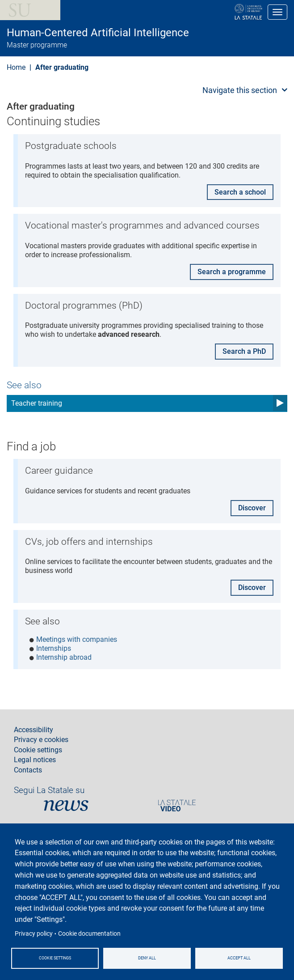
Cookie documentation (89, 933)
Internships (54, 648)
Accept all (239, 958)
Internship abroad (64, 657)
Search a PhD (244, 351)
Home (16, 67)
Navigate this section (240, 90)
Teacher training (37, 403)
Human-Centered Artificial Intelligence (98, 33)
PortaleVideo (177, 805)
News (66, 805)
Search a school (240, 192)
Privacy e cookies (41, 740)
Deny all (147, 958)
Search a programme (232, 272)
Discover (252, 508)
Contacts (28, 770)
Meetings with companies (77, 639)
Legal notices (35, 760)
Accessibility (34, 730)
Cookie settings (55, 958)
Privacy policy (34, 933)
